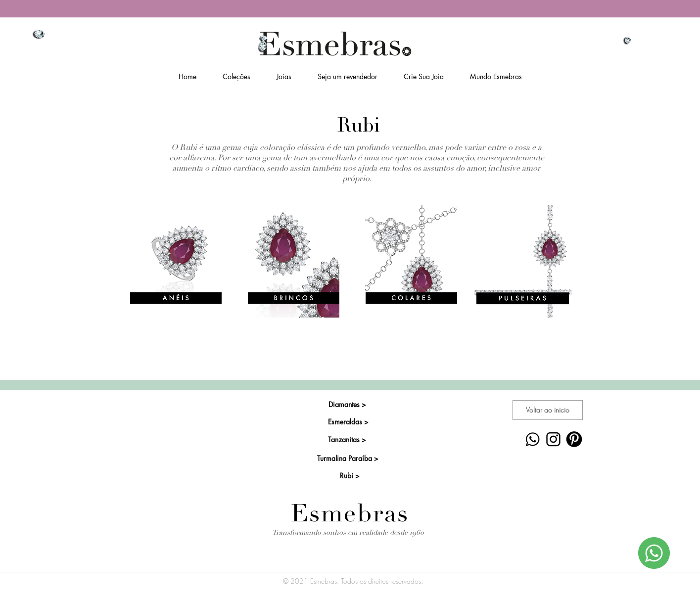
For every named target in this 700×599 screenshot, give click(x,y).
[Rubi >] (350, 476)
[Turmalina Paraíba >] (348, 459)
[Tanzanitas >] (347, 440)
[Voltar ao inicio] (548, 410)
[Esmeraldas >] (349, 422)
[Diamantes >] (348, 405)
